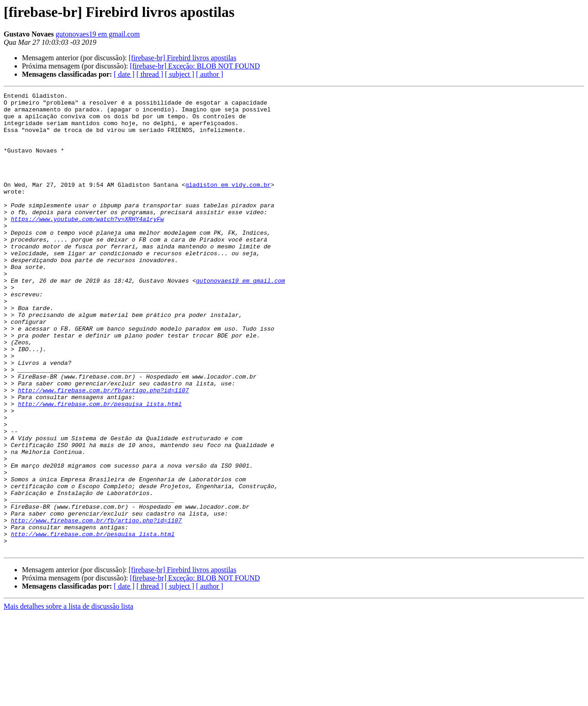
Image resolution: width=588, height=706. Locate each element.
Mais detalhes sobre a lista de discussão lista (68, 698)
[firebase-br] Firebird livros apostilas (183, 58)
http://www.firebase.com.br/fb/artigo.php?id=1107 (103, 450)
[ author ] (210, 74)
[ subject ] (179, 74)
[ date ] (124, 74)
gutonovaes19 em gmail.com (98, 34)
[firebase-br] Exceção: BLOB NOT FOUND (195, 66)
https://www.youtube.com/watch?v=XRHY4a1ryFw (87, 245)
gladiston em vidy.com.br (228, 204)
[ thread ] (150, 74)
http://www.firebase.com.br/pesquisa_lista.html (100, 467)
